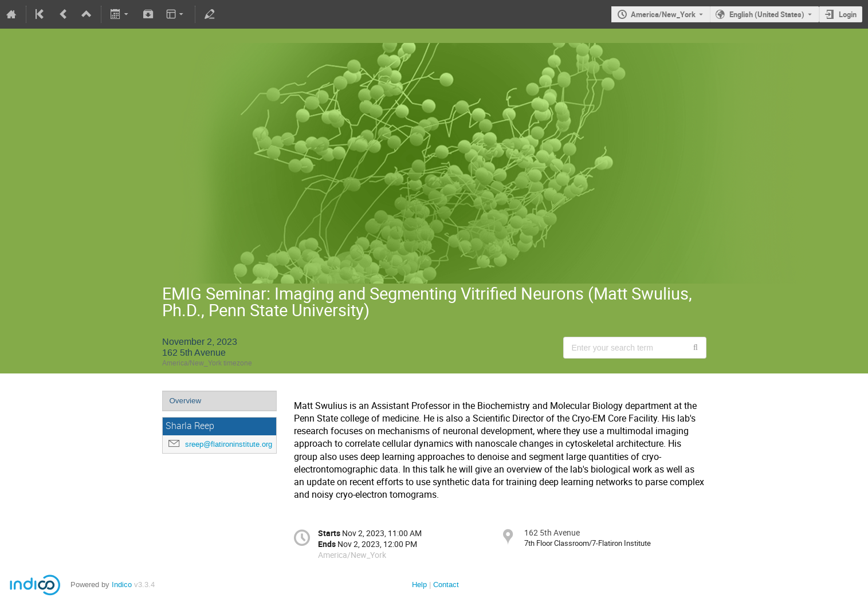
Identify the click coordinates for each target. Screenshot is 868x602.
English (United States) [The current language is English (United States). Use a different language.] (767, 14)
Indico (122, 585)
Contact (446, 585)
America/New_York (663, 14)
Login (848, 14)
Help (419, 585)
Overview (186, 401)
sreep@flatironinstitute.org (229, 444)
